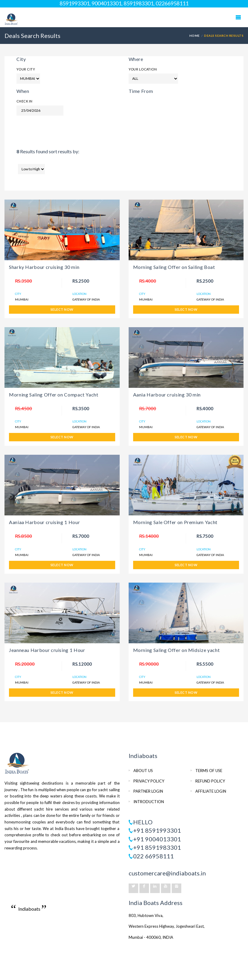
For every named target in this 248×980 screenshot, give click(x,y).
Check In (25, 101)
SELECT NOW (62, 309)
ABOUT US (143, 771)
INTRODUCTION (149, 802)
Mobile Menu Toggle (238, 17)
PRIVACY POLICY (149, 781)
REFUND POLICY (210, 781)
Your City (26, 69)
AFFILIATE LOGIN (211, 791)
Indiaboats (29, 909)
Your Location (143, 69)
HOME (195, 36)
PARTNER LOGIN (148, 791)
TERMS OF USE (209, 771)
